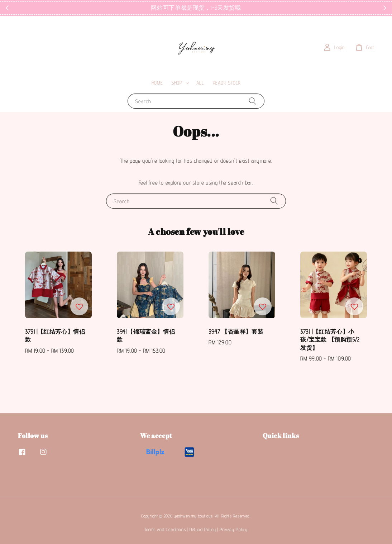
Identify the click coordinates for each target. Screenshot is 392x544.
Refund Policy (203, 529)
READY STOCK (227, 83)
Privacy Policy (234, 529)
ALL (200, 83)
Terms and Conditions (165, 529)
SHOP (177, 83)
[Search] (253, 101)
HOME (157, 83)
